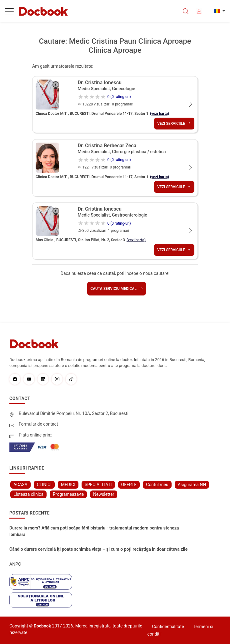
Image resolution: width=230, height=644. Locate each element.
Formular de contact (38, 424)
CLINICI (44, 485)
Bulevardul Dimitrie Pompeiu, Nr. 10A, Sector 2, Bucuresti (74, 413)
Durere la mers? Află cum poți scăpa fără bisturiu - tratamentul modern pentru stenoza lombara (94, 531)
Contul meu (157, 485)
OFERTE (129, 485)
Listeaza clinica (28, 494)
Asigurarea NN (192, 485)
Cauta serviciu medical (116, 289)
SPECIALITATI (98, 485)
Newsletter (104, 494)
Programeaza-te (68, 494)
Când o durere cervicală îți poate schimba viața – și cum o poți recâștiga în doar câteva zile (98, 549)
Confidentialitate (168, 627)
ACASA (20, 485)
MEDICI (68, 485)
